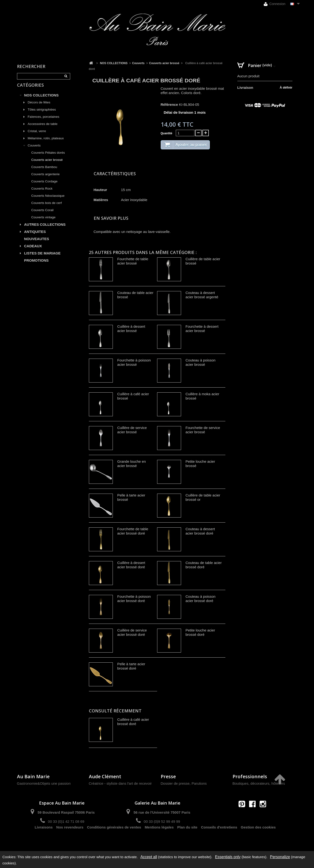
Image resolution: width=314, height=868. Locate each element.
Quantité (167, 133)
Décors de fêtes (39, 107)
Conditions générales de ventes (114, 838)
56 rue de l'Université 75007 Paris (162, 812)
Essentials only (228, 857)
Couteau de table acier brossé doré (204, 565)
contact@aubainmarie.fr (254, 814)
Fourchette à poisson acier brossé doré (134, 599)
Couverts (34, 150)
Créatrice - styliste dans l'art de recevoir (120, 783)
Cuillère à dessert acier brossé (131, 329)
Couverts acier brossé (47, 165)
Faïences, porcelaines (44, 122)
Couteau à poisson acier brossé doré (201, 599)
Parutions (199, 783)
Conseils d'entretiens (219, 838)
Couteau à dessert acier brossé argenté (202, 295)
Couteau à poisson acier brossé (201, 362)
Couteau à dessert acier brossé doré (200, 531)
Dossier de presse (175, 783)
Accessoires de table (43, 129)
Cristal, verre (37, 136)
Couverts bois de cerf (47, 208)
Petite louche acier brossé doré (200, 632)
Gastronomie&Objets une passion (44, 783)
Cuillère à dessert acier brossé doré (131, 565)
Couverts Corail (43, 215)
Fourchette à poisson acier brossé (134, 362)
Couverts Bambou (44, 172)
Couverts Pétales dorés (48, 158)
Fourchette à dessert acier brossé (202, 329)
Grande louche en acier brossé (132, 464)
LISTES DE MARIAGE (43, 258)
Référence (169, 104)
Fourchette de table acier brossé (133, 261)
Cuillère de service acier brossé (132, 430)
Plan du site (187, 838)
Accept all (149, 857)
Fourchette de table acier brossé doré (133, 531)
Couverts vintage (43, 222)
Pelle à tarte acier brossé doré (131, 666)
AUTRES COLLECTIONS (45, 229)
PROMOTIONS (37, 265)
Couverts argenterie (46, 179)
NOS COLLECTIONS (41, 100)
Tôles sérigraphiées (42, 115)
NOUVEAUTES (37, 244)
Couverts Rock (42, 194)
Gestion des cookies (258, 838)
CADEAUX (33, 251)
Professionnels (250, 776)
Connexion (275, 4)
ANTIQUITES (35, 237)
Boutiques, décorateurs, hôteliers (259, 783)
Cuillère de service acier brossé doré (132, 632)
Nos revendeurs (70, 838)
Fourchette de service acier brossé (203, 430)
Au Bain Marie (33, 776)
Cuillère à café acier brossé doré (133, 722)
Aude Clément (105, 776)
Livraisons (44, 838)
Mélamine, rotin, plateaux (46, 143)
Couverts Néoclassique (48, 201)
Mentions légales (159, 838)
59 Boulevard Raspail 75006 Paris (66, 812)
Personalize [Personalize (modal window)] (280, 857)
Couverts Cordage (45, 186)
